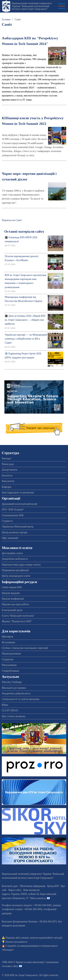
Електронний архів (12, 610)
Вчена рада (8, 464)
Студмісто (7, 521)
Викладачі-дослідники (14, 688)
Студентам (8, 659)
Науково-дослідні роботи (15, 604)
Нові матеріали (31, 890)
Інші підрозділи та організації (18, 493)
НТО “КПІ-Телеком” (13, 510)
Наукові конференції (13, 599)
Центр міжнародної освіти (16, 576)
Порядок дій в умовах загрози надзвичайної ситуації (34, 938)
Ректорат (7, 458)
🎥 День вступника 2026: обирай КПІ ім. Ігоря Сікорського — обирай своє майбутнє (25, 320)
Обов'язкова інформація (32, 886)
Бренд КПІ (53, 886)
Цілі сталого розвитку (14, 716)
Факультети (8, 481)
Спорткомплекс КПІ (13, 515)
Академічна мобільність (15, 559)
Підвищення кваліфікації (15, 570)
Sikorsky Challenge (12, 682)
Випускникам (9, 665)
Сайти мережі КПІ (12, 587)
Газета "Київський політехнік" (18, 616)
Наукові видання (11, 593)
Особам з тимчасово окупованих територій (25, 648)
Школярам (8, 637)
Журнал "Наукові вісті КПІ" (17, 621)
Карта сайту (15, 890)
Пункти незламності (17, 942)
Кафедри (7, 487)
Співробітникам (10, 671)
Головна (6, 19)
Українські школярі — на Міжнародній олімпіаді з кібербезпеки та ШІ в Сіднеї (26, 339)
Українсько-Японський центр (18, 527)
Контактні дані (10, 886)
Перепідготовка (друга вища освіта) (21, 565)
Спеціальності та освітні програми (21, 699)
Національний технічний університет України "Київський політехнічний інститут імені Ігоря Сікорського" (32, 6)
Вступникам (8, 642)
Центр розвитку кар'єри (15, 532)
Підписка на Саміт (12, 220)
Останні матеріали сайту (24, 231)
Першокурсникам (11, 654)
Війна (5, 705)
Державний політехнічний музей (19, 504)
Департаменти (10, 470)
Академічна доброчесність (16, 693)
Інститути (7, 476)
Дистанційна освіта (12, 553)
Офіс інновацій (10, 538)
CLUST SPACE (10, 710)
